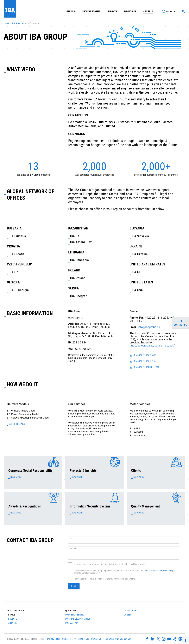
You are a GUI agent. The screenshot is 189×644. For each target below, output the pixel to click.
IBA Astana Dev (81, 242)
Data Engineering (75, 615)
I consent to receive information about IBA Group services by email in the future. (110, 564)
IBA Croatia (17, 254)
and (159, 571)
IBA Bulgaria (17, 236)
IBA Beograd (79, 296)
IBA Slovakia (140, 236)
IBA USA (137, 290)
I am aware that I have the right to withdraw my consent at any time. (105, 579)
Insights (112, 11)
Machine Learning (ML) (78, 619)
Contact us (181, 323)
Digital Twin (72, 623)
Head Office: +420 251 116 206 (117, 639)
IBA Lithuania (79, 260)
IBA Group (16, 24)
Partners (12, 623)
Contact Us (130, 611)
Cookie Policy (167, 571)
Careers (128, 615)
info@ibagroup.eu (149, 327)
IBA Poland (78, 278)
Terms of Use (83, 639)
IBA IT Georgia (19, 290)
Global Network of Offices (30, 194)
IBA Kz (75, 236)
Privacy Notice (150, 571)
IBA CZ (13, 272)
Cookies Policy (69, 639)
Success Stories (91, 11)
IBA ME (136, 272)
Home (7, 24)
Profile (11, 615)
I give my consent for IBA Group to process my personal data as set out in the (109, 571)
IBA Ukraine (140, 254)
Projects (12, 619)
